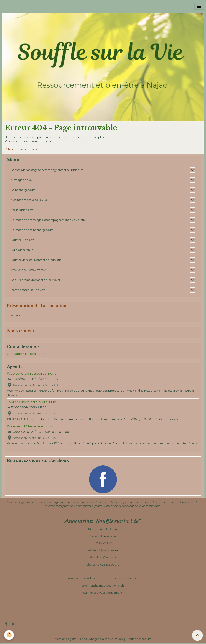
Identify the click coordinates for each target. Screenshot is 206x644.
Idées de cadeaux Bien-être (28, 290)
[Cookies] (9, 635)
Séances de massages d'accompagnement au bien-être (47, 170)
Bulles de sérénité (22, 250)
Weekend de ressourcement (31, 373)
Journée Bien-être (23, 240)
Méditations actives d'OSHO (29, 200)
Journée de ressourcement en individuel (37, 260)
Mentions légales (66, 639)
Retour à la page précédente (24, 149)
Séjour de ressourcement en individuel (35, 280)
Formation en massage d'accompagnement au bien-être (48, 220)
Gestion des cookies (139, 639)
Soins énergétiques (23, 190)
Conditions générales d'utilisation (101, 639)
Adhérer (16, 315)
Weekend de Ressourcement (29, 270)
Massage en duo (21, 180)
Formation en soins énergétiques (32, 230)
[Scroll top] (197, 635)
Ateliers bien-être (22, 210)
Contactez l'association (26, 354)
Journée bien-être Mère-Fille (32, 402)
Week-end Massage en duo (30, 426)
